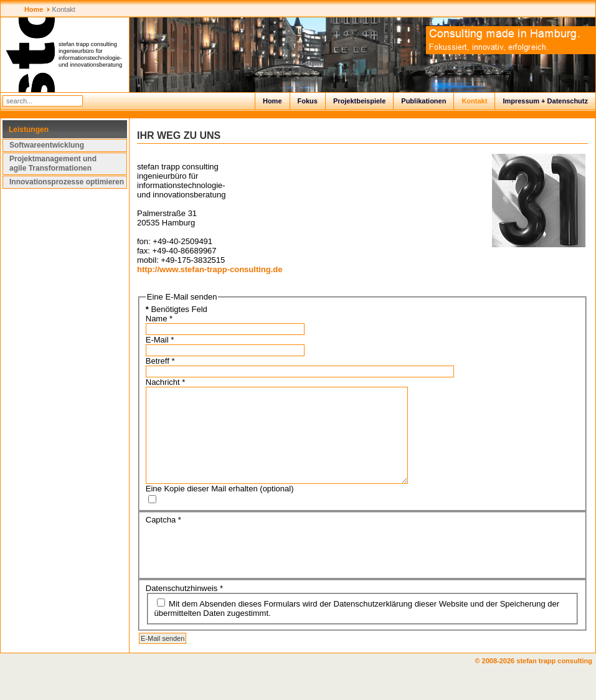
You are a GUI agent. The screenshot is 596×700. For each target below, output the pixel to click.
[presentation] (240, 567)
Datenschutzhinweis (184, 607)
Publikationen (423, 101)
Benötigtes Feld (177, 309)
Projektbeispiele (359, 101)
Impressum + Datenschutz (545, 101)
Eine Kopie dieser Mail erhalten (202, 507)
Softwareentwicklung (47, 145)
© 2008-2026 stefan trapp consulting (535, 679)
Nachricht (166, 382)
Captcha (163, 538)
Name (159, 319)
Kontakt (474, 101)
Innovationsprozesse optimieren (67, 182)
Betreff (160, 361)
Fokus (308, 101)
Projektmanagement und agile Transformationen (53, 163)
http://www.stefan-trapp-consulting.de (210, 269)
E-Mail (160, 340)
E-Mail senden (163, 657)
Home (272, 101)
